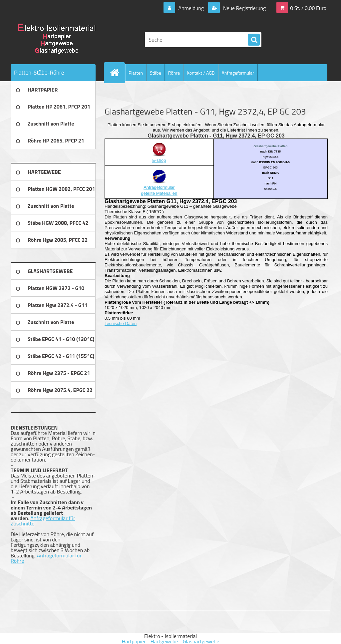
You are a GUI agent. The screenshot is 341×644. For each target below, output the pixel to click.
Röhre (174, 73)
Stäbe (156, 73)
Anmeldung (191, 8)
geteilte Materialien (159, 193)
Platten (136, 73)
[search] (254, 40)
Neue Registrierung (244, 8)
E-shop (159, 160)
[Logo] (56, 40)
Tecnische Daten (121, 323)
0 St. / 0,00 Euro (308, 8)
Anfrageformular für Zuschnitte (43, 521)
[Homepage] (117, 73)
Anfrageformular (238, 73)
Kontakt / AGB (201, 73)
